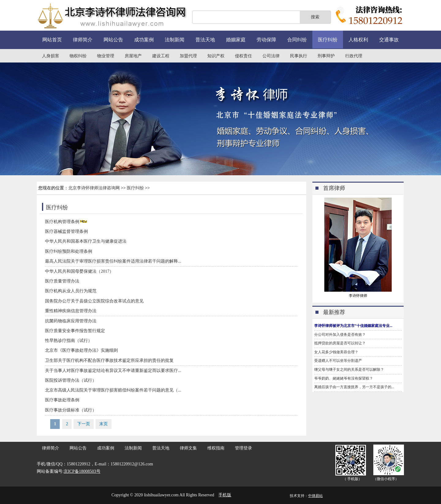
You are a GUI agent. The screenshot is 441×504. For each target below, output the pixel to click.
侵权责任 (243, 56)
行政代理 (354, 56)
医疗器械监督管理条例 (66, 231)
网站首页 (52, 40)
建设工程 (161, 56)
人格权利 (358, 40)
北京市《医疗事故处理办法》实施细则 (81, 350)
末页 (104, 424)
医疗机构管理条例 (62, 222)
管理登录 (243, 448)
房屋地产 (133, 56)
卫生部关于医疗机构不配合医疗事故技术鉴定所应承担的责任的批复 (109, 360)
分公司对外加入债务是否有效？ (340, 335)
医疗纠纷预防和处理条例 (69, 251)
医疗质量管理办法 (62, 281)
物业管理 (106, 56)
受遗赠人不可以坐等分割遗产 (338, 361)
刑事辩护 (326, 56)
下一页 (84, 424)
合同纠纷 (297, 40)
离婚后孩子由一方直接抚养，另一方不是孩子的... (354, 387)
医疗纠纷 (328, 40)
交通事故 (389, 40)
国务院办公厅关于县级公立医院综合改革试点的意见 (94, 301)
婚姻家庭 (236, 40)
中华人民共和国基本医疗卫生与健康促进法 (86, 241)
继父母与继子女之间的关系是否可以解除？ (349, 369)
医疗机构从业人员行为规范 (71, 291)
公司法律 (271, 56)
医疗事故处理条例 (62, 400)
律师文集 (188, 448)
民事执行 (299, 56)
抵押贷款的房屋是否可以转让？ (340, 343)
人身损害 (51, 56)
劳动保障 (266, 40)
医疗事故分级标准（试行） (71, 410)
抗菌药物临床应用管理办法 (71, 321)
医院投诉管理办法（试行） (71, 380)
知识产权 (216, 56)
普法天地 (205, 40)
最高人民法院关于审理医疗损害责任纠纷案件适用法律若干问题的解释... (113, 261)
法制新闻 (175, 40)
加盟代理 (188, 56)
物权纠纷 (78, 56)
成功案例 (144, 40)
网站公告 (113, 40)
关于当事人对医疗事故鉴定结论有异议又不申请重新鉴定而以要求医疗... (113, 371)
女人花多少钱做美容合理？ (336, 352)
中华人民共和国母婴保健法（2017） (79, 271)
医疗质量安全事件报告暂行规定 (75, 331)
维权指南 (216, 448)
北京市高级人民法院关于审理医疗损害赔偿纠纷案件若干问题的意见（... (113, 390)
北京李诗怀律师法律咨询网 (94, 188)
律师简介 (83, 40)
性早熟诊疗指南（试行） (69, 341)
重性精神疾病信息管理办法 (71, 311)
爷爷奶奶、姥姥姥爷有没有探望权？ (344, 378)
